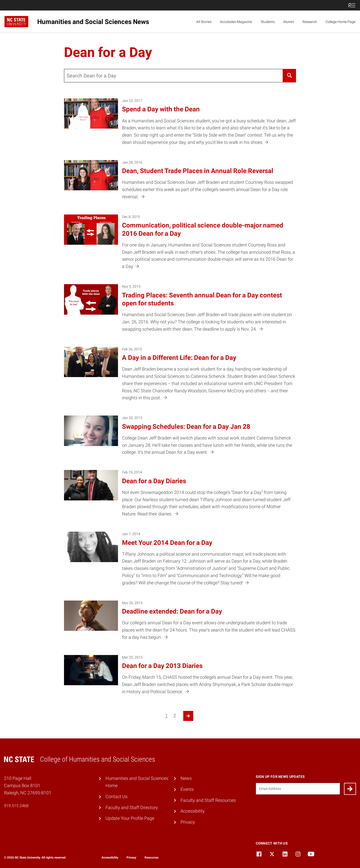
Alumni (289, 22)
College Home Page (340, 22)
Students (268, 22)
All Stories (204, 22)
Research (310, 22)
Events (187, 789)
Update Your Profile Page (130, 818)
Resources (151, 858)
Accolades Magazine (236, 22)
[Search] (289, 76)
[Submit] (350, 789)
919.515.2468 (16, 806)
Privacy (188, 822)
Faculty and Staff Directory (132, 807)
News (186, 778)
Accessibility (193, 811)
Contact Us (116, 796)
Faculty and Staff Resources (208, 800)
